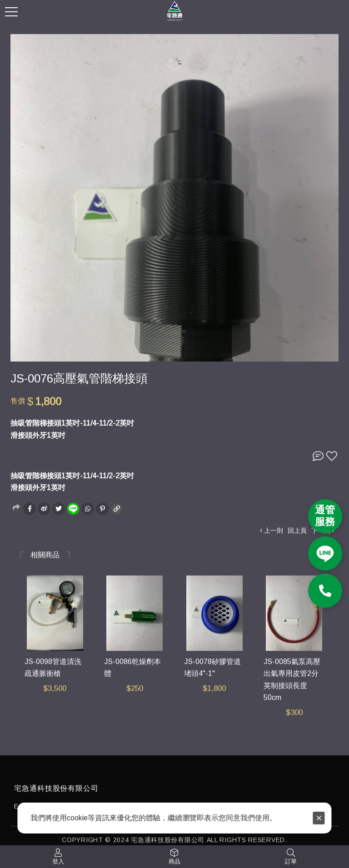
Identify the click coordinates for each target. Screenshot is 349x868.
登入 (58, 861)
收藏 (332, 456)
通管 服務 (325, 516)
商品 (174, 861)
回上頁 (297, 531)
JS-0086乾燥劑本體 (132, 668)
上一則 (274, 531)
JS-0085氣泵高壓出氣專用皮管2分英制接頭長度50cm (292, 680)
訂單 (291, 861)
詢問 (318, 456)
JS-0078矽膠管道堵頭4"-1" (212, 668)
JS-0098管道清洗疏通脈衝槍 (53, 668)
